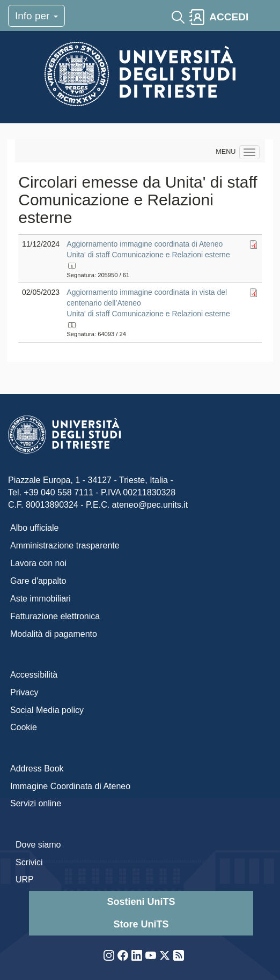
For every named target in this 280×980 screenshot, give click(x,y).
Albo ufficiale (34, 528)
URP (25, 879)
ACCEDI (229, 17)
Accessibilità (34, 675)
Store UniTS (141, 924)
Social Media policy (47, 710)
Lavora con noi (38, 563)
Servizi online (36, 803)
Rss (179, 955)
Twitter (165, 955)
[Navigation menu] (249, 152)
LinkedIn (137, 955)
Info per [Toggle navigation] (36, 16)
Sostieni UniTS (141, 902)
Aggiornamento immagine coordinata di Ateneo (145, 244)
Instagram (109, 955)
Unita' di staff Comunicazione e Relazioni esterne (148, 255)
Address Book (37, 769)
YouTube (151, 955)
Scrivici (29, 862)
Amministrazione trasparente (65, 545)
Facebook (123, 955)
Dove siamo (38, 845)
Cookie (24, 727)
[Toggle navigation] (262, 17)
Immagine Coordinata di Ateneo (70, 786)
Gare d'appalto (38, 581)
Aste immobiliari (40, 599)
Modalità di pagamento (54, 634)
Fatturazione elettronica (55, 616)
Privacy (24, 692)
